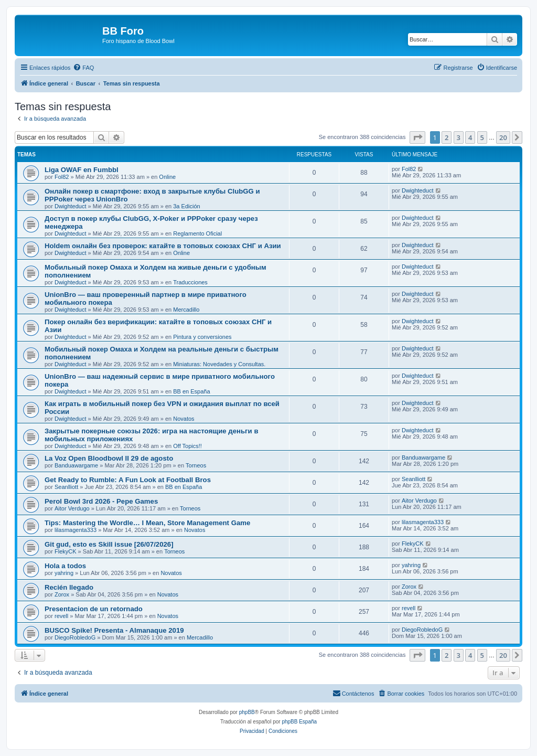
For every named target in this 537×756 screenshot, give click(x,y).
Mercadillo (186, 310)
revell (61, 616)
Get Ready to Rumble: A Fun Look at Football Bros (128, 480)
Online (167, 177)
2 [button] (447, 137)
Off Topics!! (187, 446)
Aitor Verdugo (72, 508)
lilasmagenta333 (76, 530)
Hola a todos (65, 566)
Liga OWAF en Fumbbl (82, 170)
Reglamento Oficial (197, 233)
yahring (64, 573)
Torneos (196, 465)
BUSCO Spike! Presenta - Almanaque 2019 (114, 630)
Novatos (184, 419)
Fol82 (62, 177)
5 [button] (482, 137)
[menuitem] (83, 68)
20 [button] (503, 137)
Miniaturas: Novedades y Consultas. (219, 364)
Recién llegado (69, 587)
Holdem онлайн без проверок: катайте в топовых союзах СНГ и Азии (163, 246)
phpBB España (299, 722)
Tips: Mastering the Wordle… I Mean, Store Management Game (147, 523)
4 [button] (470, 137)
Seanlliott (66, 487)
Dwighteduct (71, 206)
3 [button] (459, 137)
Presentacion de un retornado (94, 609)
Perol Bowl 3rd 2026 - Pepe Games (101, 501)
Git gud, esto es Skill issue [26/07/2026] (109, 544)
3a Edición (186, 206)
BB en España (191, 391)
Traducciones (190, 282)
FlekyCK (66, 551)
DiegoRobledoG (75, 637)
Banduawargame (76, 465)
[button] (417, 137)
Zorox (62, 594)
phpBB (247, 712)
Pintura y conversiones (202, 337)
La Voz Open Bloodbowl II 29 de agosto (109, 458)
